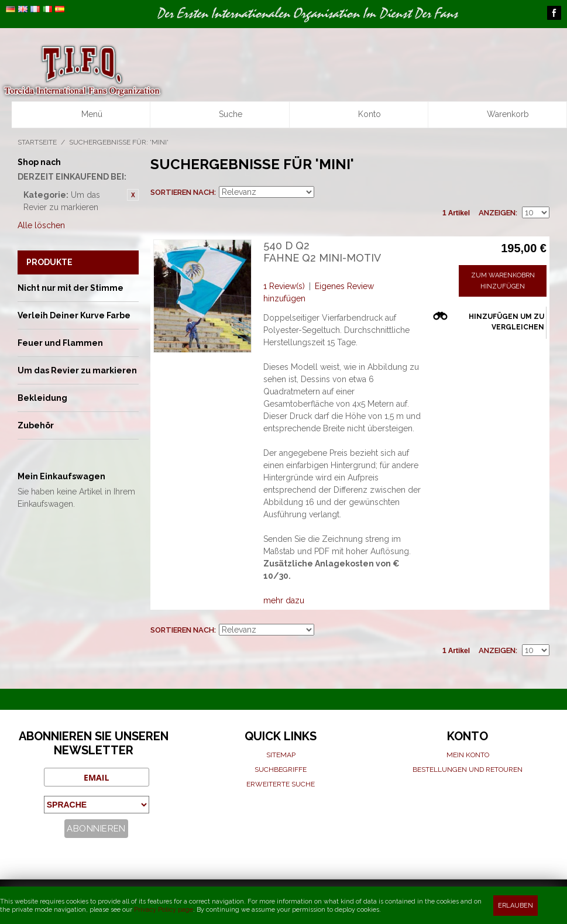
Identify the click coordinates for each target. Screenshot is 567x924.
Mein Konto (468, 755)
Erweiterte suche (281, 784)
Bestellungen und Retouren (468, 770)
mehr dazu (284, 600)
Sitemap (281, 755)
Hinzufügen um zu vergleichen (506, 322)
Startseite (37, 142)
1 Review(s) (284, 286)
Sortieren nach (182, 192)
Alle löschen (41, 225)
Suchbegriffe (281, 770)
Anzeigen (497, 213)
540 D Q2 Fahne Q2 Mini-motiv (322, 252)
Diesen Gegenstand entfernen (133, 195)
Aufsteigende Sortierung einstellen (325, 193)
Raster (520, 193)
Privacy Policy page (164, 910)
